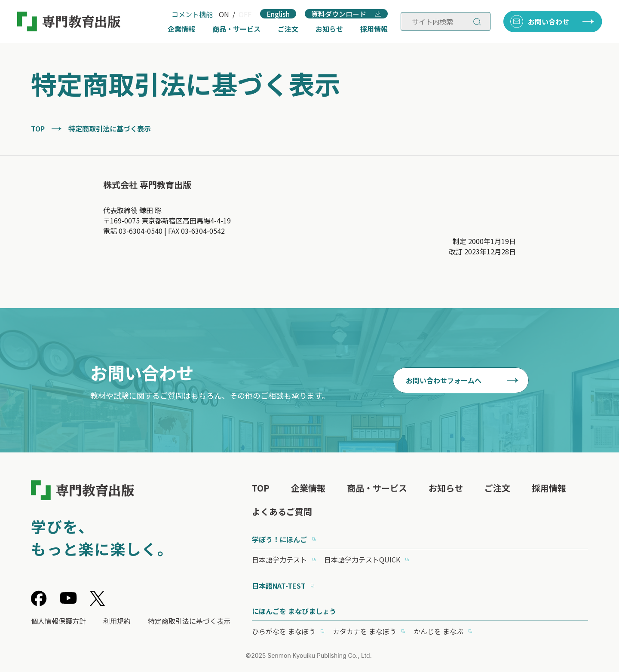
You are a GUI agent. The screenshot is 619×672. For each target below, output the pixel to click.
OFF (245, 14)
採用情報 (374, 29)
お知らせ (329, 29)
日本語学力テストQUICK (362, 559)
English (278, 14)
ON (224, 14)
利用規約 (117, 621)
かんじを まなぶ (438, 631)
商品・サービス (236, 29)
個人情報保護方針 (58, 621)
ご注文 (288, 29)
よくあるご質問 (282, 512)
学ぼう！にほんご (279, 539)
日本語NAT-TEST (279, 586)
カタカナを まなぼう (365, 631)
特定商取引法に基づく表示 (189, 621)
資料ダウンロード (339, 14)
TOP (38, 128)
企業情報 (181, 29)
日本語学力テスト (279, 559)
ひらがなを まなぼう (284, 631)
